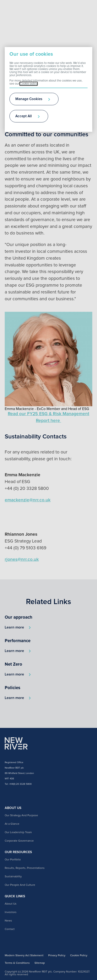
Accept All (24, 116)
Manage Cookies (29, 99)
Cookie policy (29, 84)
